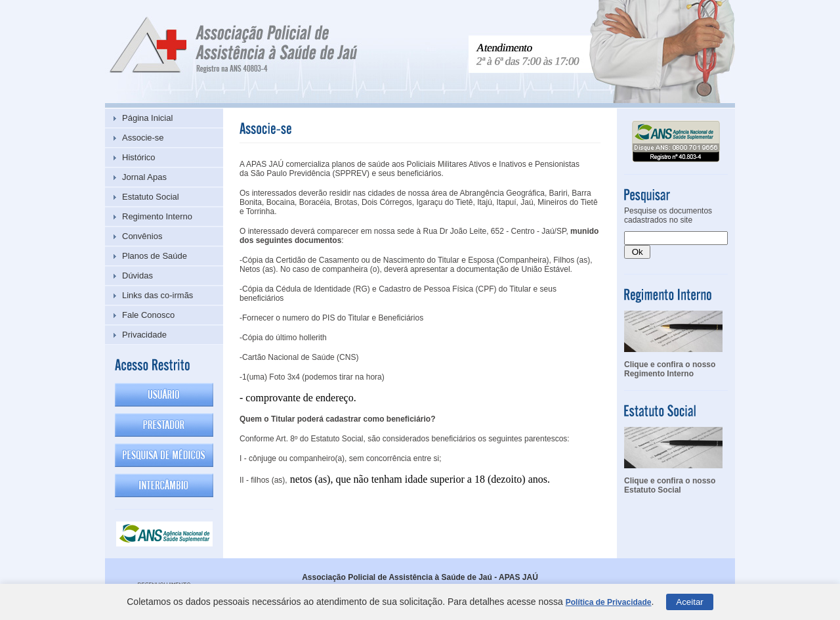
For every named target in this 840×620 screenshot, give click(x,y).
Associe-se (143, 138)
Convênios (142, 236)
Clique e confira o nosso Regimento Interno (670, 369)
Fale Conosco (148, 315)
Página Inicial (147, 118)
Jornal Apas (144, 177)
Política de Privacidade (609, 602)
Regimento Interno (157, 216)
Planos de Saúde (155, 256)
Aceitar (689, 602)
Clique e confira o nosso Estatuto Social (670, 485)
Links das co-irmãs (157, 295)
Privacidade (144, 335)
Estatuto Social (151, 197)
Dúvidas (137, 276)
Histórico (139, 157)
